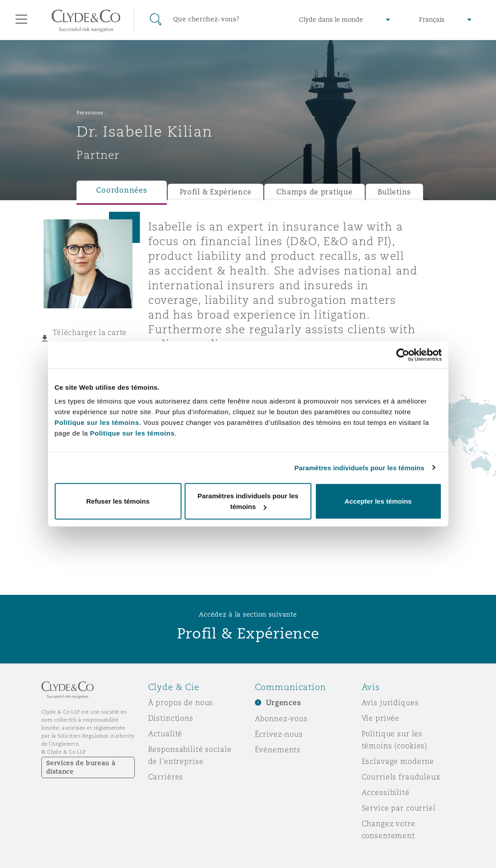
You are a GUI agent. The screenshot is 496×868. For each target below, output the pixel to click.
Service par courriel (399, 808)
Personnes (90, 113)
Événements (278, 750)
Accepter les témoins (378, 501)
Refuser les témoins (118, 501)
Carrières (166, 777)
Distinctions (171, 718)
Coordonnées (121, 190)
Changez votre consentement (389, 830)
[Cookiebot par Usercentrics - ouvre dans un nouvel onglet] (403, 355)
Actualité (165, 734)
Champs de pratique (314, 192)
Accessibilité (386, 792)
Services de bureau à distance (81, 767)
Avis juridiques (390, 702)
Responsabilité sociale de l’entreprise (190, 755)
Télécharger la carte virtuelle (90, 339)
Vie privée (381, 718)
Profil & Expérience (216, 192)
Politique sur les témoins (132, 433)
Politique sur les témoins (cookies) (395, 740)
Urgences (284, 703)
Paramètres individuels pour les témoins (359, 467)
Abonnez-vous (281, 719)
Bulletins (395, 192)
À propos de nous (181, 702)
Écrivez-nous (279, 734)
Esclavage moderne (398, 761)
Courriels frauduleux (401, 777)
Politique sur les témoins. (98, 422)
